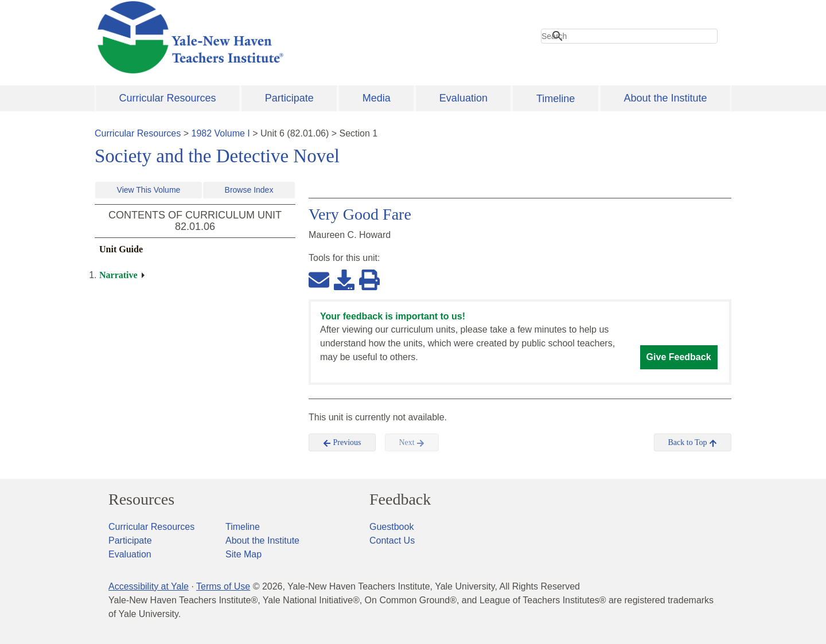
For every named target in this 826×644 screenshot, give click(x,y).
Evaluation (463, 98)
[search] (629, 36)
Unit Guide (121, 249)
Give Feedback (679, 357)
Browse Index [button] (249, 190)
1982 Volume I (221, 133)
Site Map (243, 554)
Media (377, 98)
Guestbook (391, 527)
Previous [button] (342, 443)
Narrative (118, 275)
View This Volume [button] (149, 190)
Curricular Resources (168, 98)
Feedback (400, 499)
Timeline (556, 99)
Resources (141, 499)
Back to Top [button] (693, 443)
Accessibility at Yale (149, 586)
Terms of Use (223, 586)
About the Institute (665, 98)
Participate (289, 98)
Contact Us (392, 540)
